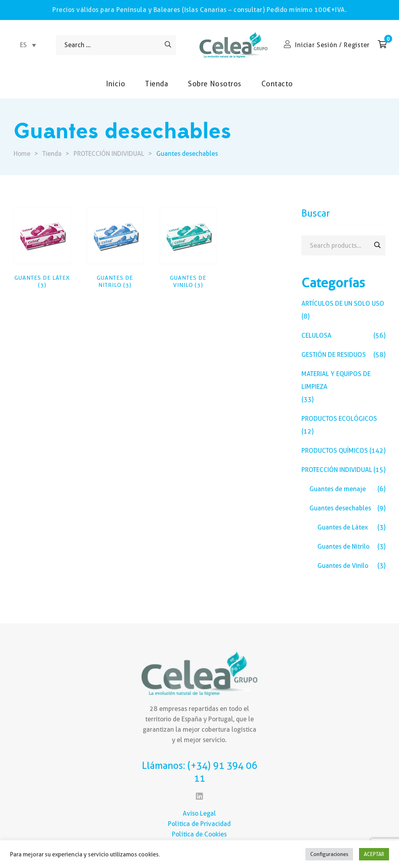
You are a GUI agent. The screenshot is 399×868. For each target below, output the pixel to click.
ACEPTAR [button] (374, 854)
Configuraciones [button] (329, 854)
